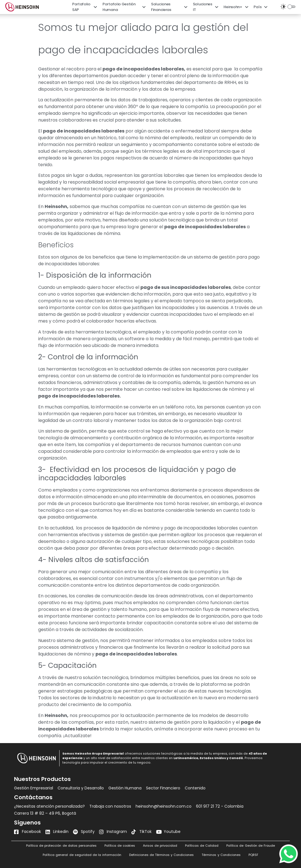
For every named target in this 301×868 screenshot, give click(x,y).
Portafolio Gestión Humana (124, 7)
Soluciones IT (206, 7)
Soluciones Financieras (169, 7)
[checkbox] (292, 7)
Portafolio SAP (85, 7)
